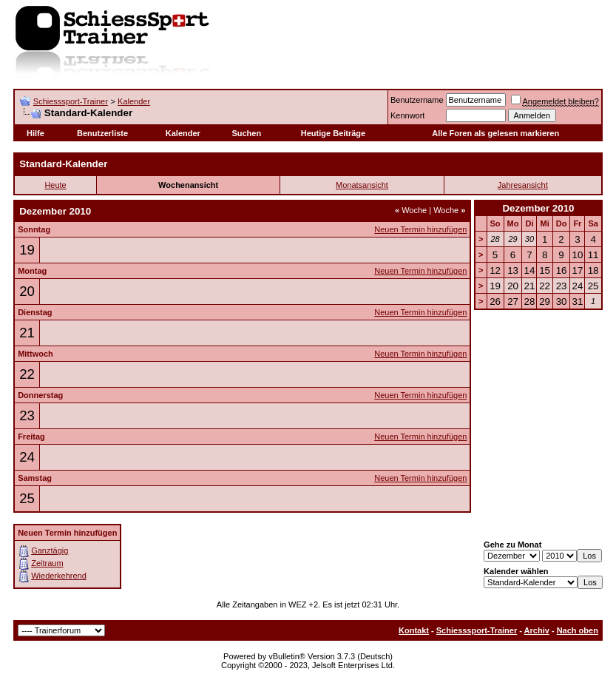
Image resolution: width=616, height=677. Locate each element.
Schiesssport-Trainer (71, 101)
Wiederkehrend (59, 576)
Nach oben (578, 630)
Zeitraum (47, 563)
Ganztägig (50, 550)
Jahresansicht (523, 185)
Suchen (246, 133)
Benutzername (417, 100)
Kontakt (414, 630)
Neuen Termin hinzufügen (420, 229)
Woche (411, 210)
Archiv (537, 630)
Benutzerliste (102, 133)
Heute (55, 185)
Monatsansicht (362, 185)
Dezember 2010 (538, 208)
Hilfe (35, 133)
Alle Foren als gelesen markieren (495, 133)
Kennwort (407, 115)
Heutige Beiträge (333, 133)
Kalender (134, 101)
